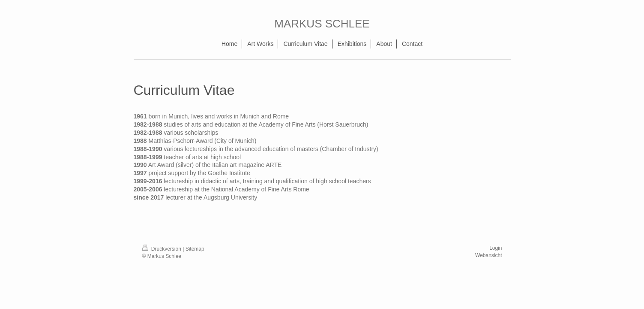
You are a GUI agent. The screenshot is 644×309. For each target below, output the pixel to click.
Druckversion (163, 249)
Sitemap (195, 249)
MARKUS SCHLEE (322, 24)
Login (496, 248)
